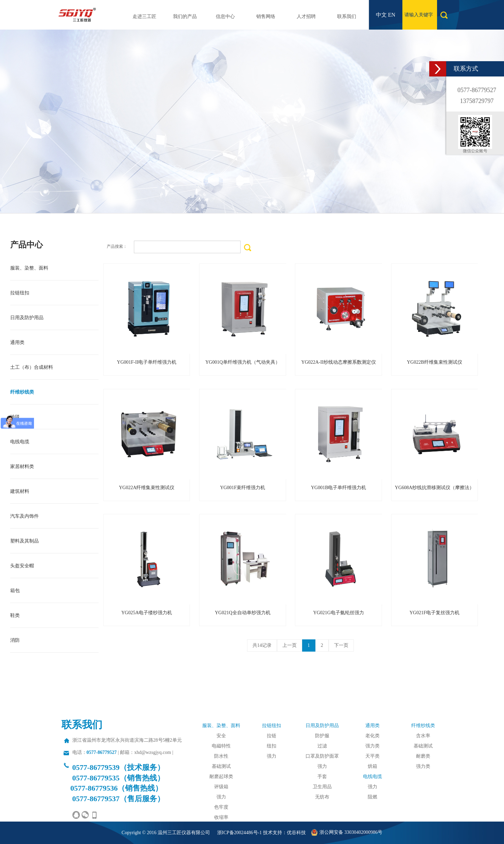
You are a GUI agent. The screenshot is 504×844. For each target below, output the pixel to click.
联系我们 (347, 16)
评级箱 (221, 787)
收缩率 (221, 817)
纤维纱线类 (423, 726)
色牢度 (221, 807)
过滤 (322, 746)
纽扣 (272, 746)
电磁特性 (221, 746)
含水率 (423, 736)
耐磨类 (423, 756)
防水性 (221, 756)
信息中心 (225, 16)
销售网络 (266, 16)
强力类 (372, 746)
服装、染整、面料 (221, 726)
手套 (322, 777)
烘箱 (372, 766)
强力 (221, 797)
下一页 (341, 645)
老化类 (372, 736)
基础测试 (221, 766)
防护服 (322, 736)
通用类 (372, 726)
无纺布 (322, 797)
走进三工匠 (144, 16)
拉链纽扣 (272, 726)
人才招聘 (306, 16)
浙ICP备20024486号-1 (239, 833)
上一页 (290, 645)
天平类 (372, 756)
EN (392, 15)
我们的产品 (185, 16)
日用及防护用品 (322, 726)
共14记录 (262, 645)
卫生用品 (322, 787)
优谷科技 (296, 833)
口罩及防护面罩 (322, 756)
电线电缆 (372, 777)
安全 (221, 736)
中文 (381, 15)
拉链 (272, 736)
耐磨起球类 (221, 777)
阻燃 (372, 797)
